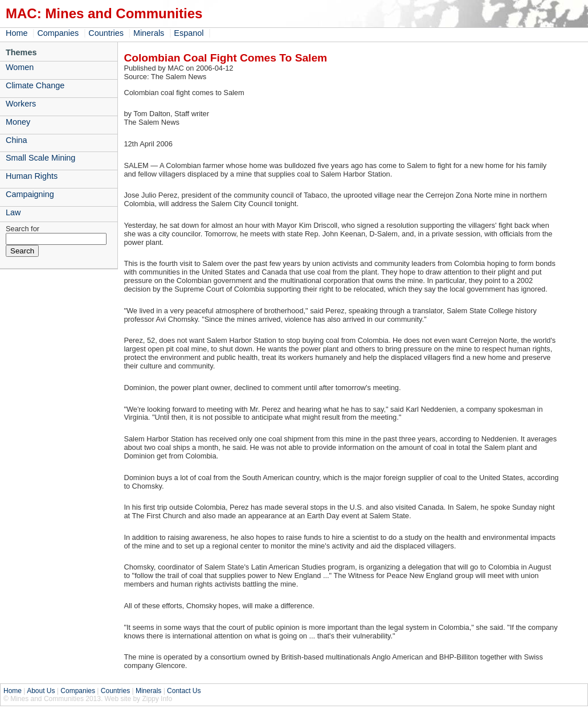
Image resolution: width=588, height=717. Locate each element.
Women (20, 67)
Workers (21, 104)
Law (13, 212)
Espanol (189, 33)
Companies (58, 33)
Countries (106, 33)
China (17, 140)
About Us (41, 691)
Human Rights (32, 176)
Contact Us (184, 691)
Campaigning (30, 194)
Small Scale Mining (40, 158)
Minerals (149, 33)
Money (18, 122)
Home (17, 33)
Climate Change (35, 85)
